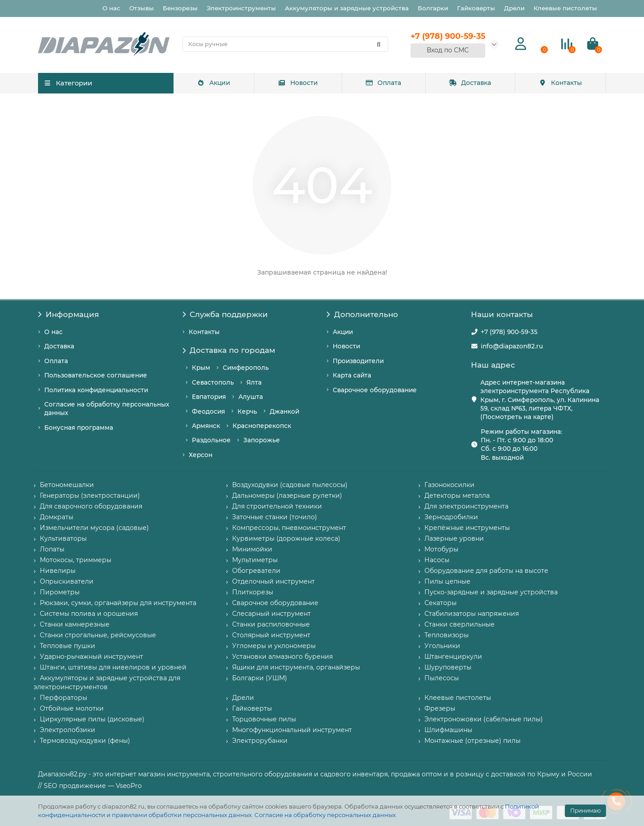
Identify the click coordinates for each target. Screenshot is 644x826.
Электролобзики (68, 730)
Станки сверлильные (460, 624)
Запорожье (262, 440)
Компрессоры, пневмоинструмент (289, 528)
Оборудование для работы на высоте (486, 571)
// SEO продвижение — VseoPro (90, 786)
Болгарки (433, 8)
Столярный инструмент (271, 635)
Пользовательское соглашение (96, 375)
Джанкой (284, 411)
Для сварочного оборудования (91, 506)
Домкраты (57, 517)
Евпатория (209, 397)
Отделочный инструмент (273, 581)
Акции (214, 83)
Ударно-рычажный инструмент (91, 657)
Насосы (437, 560)
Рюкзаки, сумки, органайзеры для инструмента (118, 603)
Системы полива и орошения (89, 614)
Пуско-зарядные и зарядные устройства (491, 592)
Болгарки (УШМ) (260, 678)
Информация (68, 314)
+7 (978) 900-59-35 (509, 332)
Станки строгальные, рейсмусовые (98, 635)
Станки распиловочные (271, 624)
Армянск (206, 426)
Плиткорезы (253, 592)
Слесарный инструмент (271, 614)
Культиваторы (63, 538)
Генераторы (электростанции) (90, 496)
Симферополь (246, 368)
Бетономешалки (67, 485)
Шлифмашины (448, 730)
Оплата (383, 83)
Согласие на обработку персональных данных (325, 815)
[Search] (285, 44)
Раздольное (211, 440)
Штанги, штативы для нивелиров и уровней (113, 667)
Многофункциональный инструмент (292, 730)
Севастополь (213, 382)
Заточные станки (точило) (275, 517)
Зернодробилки (451, 517)
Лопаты (52, 549)
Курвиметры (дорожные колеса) (286, 538)
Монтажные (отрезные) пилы (472, 741)
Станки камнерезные (75, 624)
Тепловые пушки (68, 646)
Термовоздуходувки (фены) (85, 741)
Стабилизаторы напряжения (472, 614)
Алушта (251, 397)
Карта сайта (352, 375)
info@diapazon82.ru (512, 346)
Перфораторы (64, 698)
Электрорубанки (260, 741)
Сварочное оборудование (375, 390)
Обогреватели (256, 571)
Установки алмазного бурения (282, 657)
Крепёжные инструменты (467, 528)
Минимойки (252, 549)
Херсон (201, 455)
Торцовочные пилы (264, 719)
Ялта (254, 382)
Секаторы (441, 603)
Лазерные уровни (454, 538)
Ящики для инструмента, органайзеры (296, 667)
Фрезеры (440, 708)
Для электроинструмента (466, 506)
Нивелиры (58, 571)
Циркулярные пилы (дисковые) (92, 719)
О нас (111, 8)
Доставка (470, 83)
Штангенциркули (453, 657)
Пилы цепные (447, 581)
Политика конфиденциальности (96, 390)
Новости (298, 83)
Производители (358, 361)
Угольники (442, 646)
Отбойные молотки (72, 708)
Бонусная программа (79, 428)
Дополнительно (362, 314)
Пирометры (60, 592)
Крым (201, 368)
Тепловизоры (447, 635)
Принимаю (585, 811)
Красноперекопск (262, 426)
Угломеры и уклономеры (274, 646)
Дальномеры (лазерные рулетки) (287, 496)
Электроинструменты (241, 8)
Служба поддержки (225, 314)
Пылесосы (442, 678)
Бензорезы (180, 8)
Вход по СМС (448, 50)
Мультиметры (255, 560)
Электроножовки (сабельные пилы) (484, 719)
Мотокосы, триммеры (76, 560)
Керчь (247, 411)
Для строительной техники (277, 506)
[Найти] (379, 44)
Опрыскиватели (67, 581)
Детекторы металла (457, 496)
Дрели (514, 8)
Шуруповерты (448, 667)
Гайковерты (476, 8)
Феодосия (208, 411)
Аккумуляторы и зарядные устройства (347, 8)
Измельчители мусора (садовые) (94, 528)
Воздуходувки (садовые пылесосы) (290, 485)
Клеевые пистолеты (565, 8)
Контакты (560, 83)
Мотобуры (441, 549)
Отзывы (142, 8)
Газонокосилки (449, 485)
